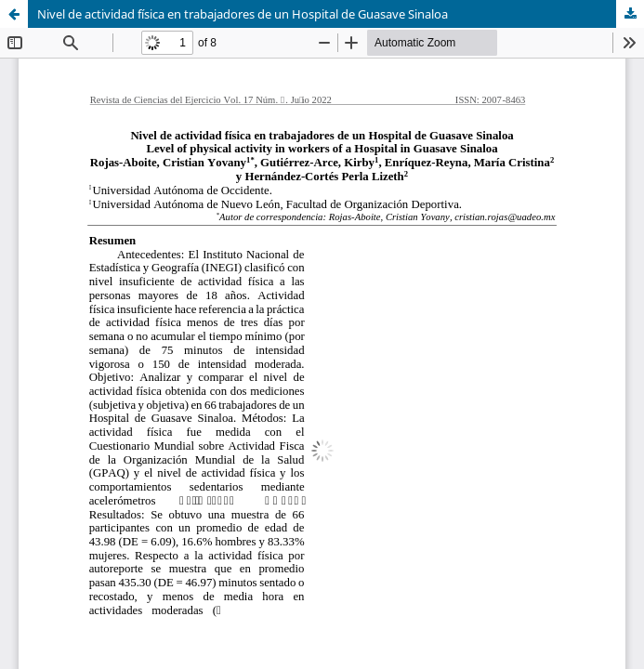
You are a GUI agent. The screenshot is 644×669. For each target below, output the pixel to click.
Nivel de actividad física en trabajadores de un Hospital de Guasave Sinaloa (243, 14)
